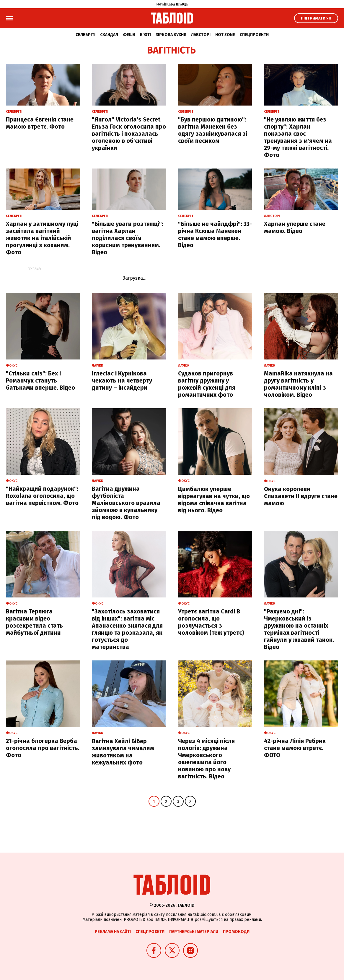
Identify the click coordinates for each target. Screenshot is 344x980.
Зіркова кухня (171, 35)
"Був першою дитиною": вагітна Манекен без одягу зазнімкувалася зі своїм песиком (213, 130)
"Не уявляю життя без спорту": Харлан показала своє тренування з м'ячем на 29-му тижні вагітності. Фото (298, 137)
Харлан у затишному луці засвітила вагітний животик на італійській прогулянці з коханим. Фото (42, 238)
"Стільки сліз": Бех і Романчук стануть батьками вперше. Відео (40, 380)
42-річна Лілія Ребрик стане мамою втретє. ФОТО (295, 748)
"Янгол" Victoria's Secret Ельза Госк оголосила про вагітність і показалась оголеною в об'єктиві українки (129, 134)
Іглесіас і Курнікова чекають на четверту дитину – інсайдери (122, 380)
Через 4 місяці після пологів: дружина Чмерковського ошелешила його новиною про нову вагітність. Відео (206, 759)
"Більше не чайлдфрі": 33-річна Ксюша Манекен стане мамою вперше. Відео (215, 234)
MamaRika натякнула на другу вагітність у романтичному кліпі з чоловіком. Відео (298, 384)
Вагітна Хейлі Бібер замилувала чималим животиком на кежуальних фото (123, 752)
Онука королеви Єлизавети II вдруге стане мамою (301, 496)
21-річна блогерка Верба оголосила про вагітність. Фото (43, 748)
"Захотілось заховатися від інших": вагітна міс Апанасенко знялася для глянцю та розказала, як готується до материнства (127, 629)
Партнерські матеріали (194, 932)
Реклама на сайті (113, 932)
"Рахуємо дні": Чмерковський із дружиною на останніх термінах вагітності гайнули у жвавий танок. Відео (299, 629)
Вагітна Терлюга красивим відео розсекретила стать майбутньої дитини (34, 622)
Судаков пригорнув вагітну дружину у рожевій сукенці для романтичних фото (207, 384)
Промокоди (236, 932)
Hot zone (225, 35)
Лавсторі (201, 35)
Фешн (129, 35)
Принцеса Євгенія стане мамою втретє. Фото (40, 123)
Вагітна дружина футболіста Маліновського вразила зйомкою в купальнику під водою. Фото (126, 503)
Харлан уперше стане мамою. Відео (295, 227)
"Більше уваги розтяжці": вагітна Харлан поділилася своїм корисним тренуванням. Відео (128, 238)
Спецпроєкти (254, 35)
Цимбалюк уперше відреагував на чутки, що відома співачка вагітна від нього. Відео (214, 500)
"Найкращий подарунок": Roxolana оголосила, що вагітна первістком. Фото (42, 496)
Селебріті (85, 35)
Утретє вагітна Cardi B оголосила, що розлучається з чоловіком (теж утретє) (211, 622)
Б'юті (145, 35)
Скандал (109, 35)
